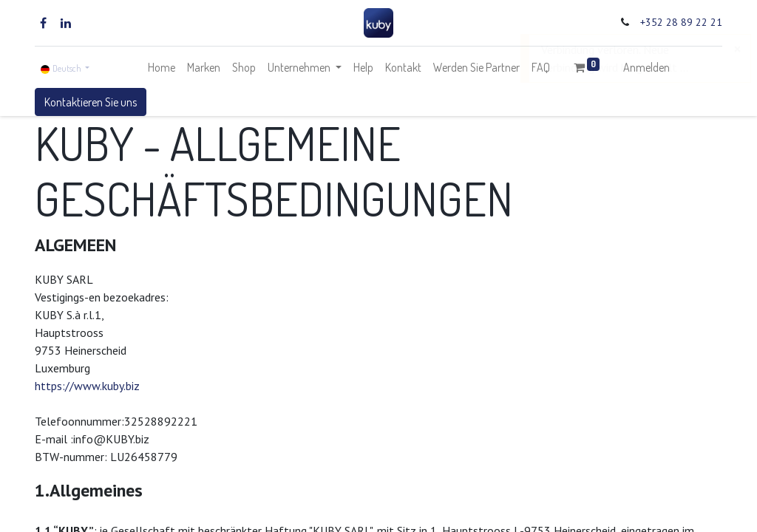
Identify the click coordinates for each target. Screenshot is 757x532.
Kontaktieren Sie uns (91, 102)
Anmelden (646, 67)
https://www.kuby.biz (87, 386)
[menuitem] (162, 67)
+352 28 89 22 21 (681, 22)
